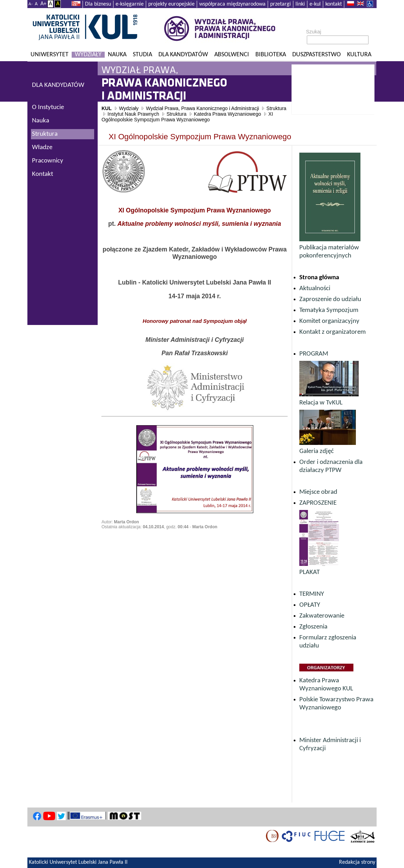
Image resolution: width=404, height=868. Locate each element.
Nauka (117, 55)
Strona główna (319, 278)
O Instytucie (48, 107)
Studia (142, 55)
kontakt (334, 4)
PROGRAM (314, 354)
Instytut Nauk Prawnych (133, 114)
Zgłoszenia (313, 627)
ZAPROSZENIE (318, 503)
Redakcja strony (357, 862)
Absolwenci (232, 55)
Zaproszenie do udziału (330, 299)
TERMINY (312, 594)
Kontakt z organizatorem (333, 332)
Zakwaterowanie (322, 616)
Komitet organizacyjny (329, 321)
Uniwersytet (50, 55)
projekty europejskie (171, 4)
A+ (43, 4)
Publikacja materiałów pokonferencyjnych (330, 248)
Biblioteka (271, 55)
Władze (42, 148)
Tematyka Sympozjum (329, 310)
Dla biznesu (98, 4)
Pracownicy (48, 161)
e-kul (315, 4)
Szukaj (314, 32)
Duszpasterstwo (317, 55)
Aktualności (315, 289)
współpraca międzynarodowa (232, 4)
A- (31, 4)
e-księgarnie (130, 4)
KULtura (359, 55)
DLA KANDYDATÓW (58, 85)
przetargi (281, 4)
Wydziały (88, 55)
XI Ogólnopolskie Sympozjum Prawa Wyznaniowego (187, 117)
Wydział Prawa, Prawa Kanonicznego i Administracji (202, 108)
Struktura (276, 108)
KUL (107, 108)
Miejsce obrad (318, 492)
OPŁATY (310, 605)
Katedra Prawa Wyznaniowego (227, 114)
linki (300, 4)
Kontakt (43, 174)
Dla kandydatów (183, 55)
